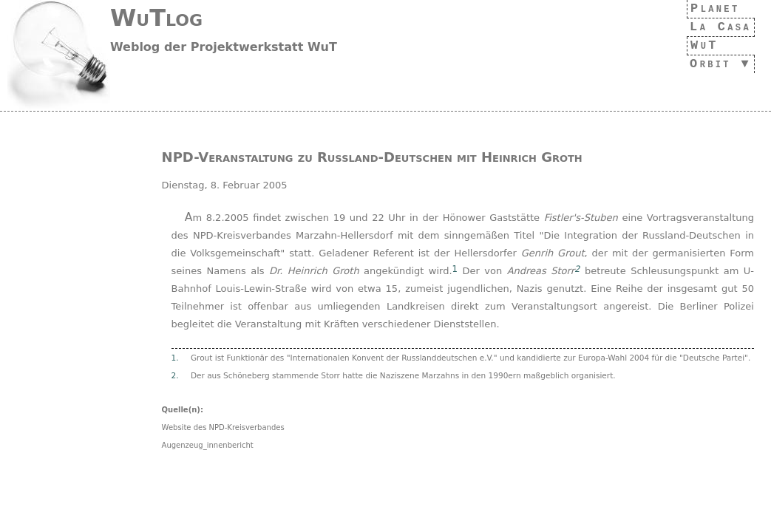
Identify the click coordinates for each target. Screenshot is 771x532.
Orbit (706, 64)
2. (175, 375)
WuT (697, 45)
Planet (711, 8)
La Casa (716, 27)
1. (175, 358)
